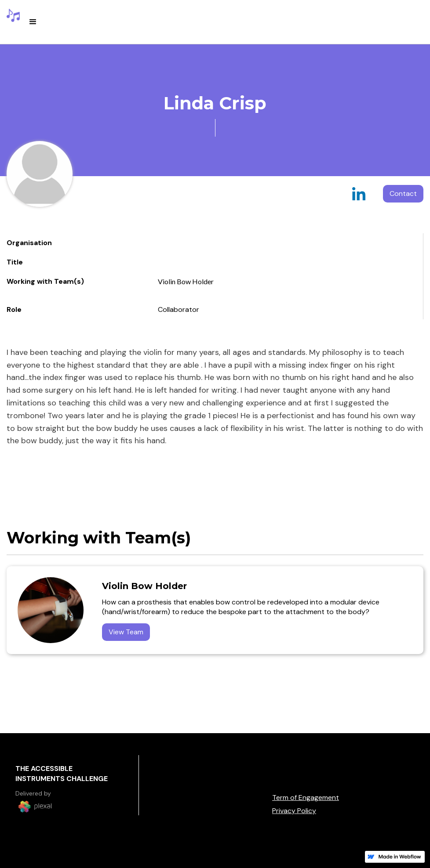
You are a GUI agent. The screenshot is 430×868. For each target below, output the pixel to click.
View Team (126, 632)
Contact (403, 193)
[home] (13, 15)
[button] (33, 22)
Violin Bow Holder (186, 281)
